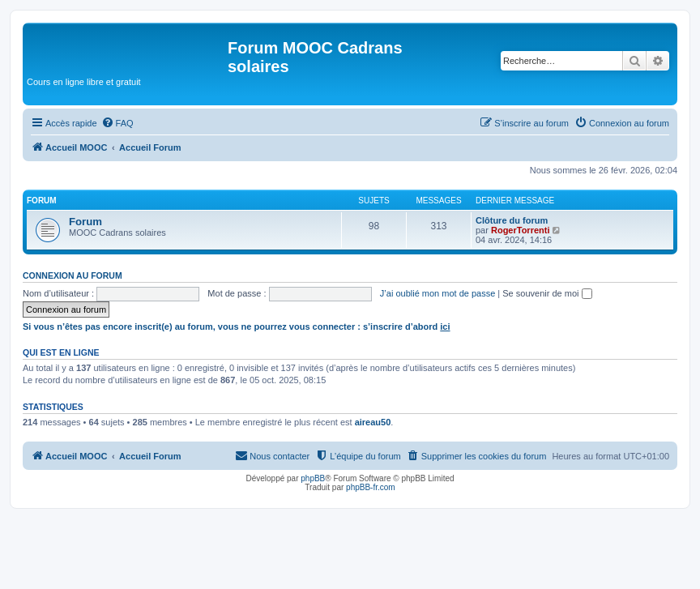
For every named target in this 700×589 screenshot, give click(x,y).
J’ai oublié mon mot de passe (437, 293)
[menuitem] (117, 123)
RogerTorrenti (521, 230)
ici (445, 327)
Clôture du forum (512, 220)
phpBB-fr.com (371, 487)
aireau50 (373, 422)
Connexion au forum (73, 275)
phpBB (313, 478)
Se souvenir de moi (547, 293)
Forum (85, 222)
